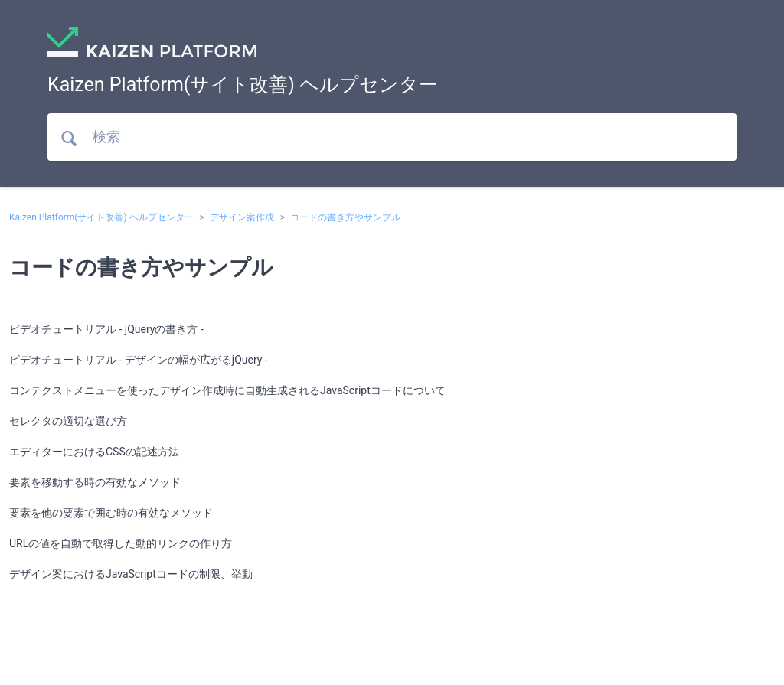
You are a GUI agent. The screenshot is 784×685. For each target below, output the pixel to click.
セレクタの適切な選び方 (68, 421)
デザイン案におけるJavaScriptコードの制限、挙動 (131, 574)
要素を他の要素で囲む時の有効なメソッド (111, 513)
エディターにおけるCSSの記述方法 (94, 452)
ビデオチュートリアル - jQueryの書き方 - (106, 329)
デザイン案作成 (242, 217)
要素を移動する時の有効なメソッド (95, 482)
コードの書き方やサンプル (345, 217)
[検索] (392, 137)
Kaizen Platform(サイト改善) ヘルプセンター (101, 217)
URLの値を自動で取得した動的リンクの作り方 (121, 543)
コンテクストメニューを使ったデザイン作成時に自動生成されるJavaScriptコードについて (227, 390)
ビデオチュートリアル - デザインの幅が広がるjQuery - (139, 360)
